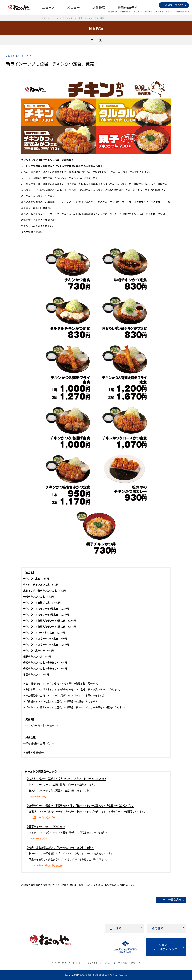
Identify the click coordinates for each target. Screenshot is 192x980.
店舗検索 (99, 7)
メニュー (73, 7)
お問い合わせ (181, 11)
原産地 (137, 11)
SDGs (148, 11)
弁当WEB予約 (128, 7)
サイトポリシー (76, 963)
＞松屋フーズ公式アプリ (42, 817)
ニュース (48, 7)
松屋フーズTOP (174, 5)
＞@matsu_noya (38, 796)
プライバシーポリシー (128, 963)
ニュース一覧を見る (170, 899)
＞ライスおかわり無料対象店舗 (46, 865)
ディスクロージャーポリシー (100, 963)
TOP (44, 18)
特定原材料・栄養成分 (118, 11)
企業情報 (116, 928)
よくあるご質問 (163, 11)
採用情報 (158, 928)
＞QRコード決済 (38, 838)
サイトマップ (58, 963)
